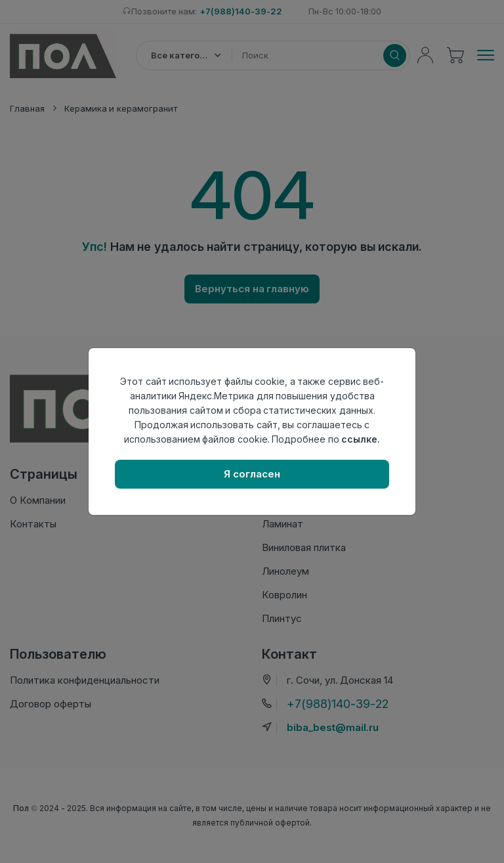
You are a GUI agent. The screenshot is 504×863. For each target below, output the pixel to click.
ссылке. (361, 439)
